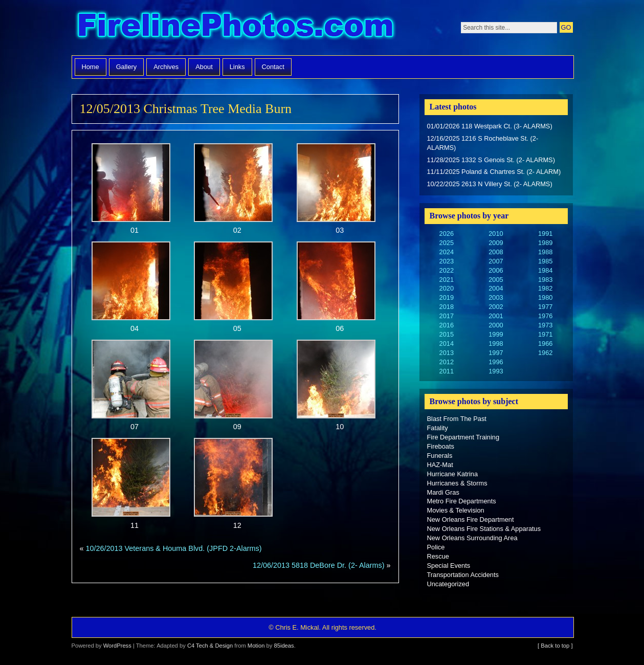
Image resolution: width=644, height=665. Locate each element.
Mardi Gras (443, 492)
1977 (545, 307)
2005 (496, 280)
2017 (447, 316)
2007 (496, 261)
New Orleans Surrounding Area (472, 538)
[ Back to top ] (555, 646)
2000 (496, 325)
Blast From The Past (457, 419)
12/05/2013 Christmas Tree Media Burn (186, 109)
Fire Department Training (463, 437)
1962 (545, 353)
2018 (447, 307)
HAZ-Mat (440, 465)
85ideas (284, 646)
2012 (447, 362)
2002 (496, 307)
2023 (447, 261)
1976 (545, 316)
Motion (256, 646)
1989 (545, 243)
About (204, 67)
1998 (496, 343)
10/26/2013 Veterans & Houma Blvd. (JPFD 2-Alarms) (174, 548)
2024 (447, 252)
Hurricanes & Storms (457, 483)
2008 (496, 252)
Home (91, 67)
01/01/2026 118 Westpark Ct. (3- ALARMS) (490, 126)
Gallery (127, 67)
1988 (545, 252)
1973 (545, 325)
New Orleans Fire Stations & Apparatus (484, 529)
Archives (166, 67)
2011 (447, 371)
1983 (545, 280)
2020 (447, 288)
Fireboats (441, 446)
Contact (273, 67)
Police (436, 547)
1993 (496, 371)
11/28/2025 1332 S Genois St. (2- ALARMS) (491, 160)
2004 (496, 288)
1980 (545, 297)
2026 (447, 234)
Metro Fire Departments (462, 501)
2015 (447, 334)
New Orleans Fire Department (471, 519)
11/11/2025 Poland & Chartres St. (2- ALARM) (494, 172)
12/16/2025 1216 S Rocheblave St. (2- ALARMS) (483, 143)
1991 (545, 234)
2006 (496, 270)
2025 (447, 243)
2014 (447, 343)
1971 (545, 334)
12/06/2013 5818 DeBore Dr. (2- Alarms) (319, 565)
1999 (496, 334)
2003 (496, 297)
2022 (447, 270)
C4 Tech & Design (210, 646)
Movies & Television (456, 510)
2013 (447, 353)
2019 (447, 297)
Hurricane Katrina (453, 474)
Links (237, 67)
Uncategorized (448, 584)
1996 (496, 362)
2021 (447, 280)
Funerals (440, 456)
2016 (447, 325)
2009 (496, 243)
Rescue (438, 556)
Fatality (438, 428)
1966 (545, 343)
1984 (545, 270)
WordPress (117, 646)
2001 (496, 316)
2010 (496, 234)
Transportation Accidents (463, 575)
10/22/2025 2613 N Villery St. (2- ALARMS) (490, 184)
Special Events (449, 566)
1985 (545, 261)
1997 (496, 353)
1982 (545, 288)
